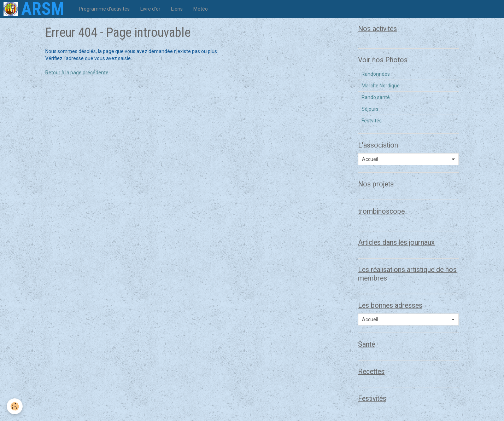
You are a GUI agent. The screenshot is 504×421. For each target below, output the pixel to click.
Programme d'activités (104, 9)
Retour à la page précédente (77, 73)
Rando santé (376, 97)
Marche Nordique (381, 86)
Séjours (370, 109)
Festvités (372, 121)
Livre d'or (150, 9)
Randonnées (376, 74)
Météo (201, 9)
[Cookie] (15, 406)
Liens (177, 9)
